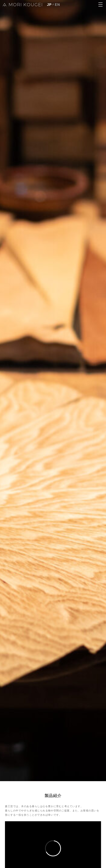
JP (50, 5)
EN (59, 5)
